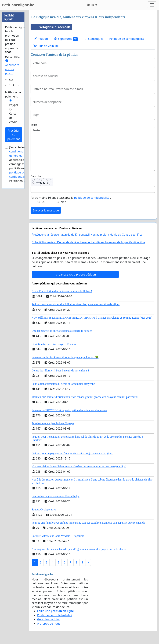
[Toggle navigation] (152, 5)
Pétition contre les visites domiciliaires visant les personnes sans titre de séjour (76, 304)
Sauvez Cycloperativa (44, 509)
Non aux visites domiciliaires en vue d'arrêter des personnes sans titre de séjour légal (79, 466)
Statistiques (94, 39)
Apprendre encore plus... (12, 67)
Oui (44, 202)
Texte (34, 125)
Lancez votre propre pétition (75, 274)
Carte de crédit (13, 118)
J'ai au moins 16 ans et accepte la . (71, 198)
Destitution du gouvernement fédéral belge (56, 496)
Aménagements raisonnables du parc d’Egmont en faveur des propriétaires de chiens (79, 549)
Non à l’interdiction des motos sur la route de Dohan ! (62, 291)
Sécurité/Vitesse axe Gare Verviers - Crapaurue (58, 536)
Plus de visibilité (46, 46)
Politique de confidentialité (127, 39)
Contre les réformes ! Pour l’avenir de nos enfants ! (60, 370)
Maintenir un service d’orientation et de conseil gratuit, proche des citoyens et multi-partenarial (85, 397)
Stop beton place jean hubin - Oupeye (53, 423)
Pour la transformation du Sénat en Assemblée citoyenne (63, 384)
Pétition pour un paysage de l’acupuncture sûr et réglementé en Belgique (72, 453)
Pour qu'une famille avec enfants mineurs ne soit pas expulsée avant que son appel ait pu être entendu (88, 523)
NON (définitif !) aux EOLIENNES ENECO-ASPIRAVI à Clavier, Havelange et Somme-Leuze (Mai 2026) (92, 318)
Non (63, 202)
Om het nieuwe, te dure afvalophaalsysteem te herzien (62, 331)
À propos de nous (49, 624)
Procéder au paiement (14, 135)
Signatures (66, 39)
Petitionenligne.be (18, 5)
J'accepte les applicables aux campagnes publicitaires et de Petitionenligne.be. (22, 164)
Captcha (36, 176)
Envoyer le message (46, 210)
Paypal (14, 105)
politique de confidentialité (92, 198)
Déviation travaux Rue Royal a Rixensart (55, 344)
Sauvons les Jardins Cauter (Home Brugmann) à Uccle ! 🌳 (65, 357)
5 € (11, 80)
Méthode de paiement (13, 94)
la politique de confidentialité (20, 172)
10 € (12, 85)
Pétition (41, 39)
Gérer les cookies (48, 619)
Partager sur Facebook (50, 27)
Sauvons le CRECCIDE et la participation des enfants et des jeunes (69, 410)
